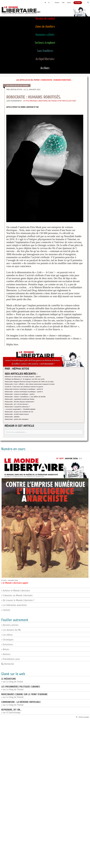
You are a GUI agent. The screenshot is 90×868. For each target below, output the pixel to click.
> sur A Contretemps (11, 711)
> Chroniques (7, 640)
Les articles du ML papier (28, 80)
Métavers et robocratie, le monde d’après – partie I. (23, 377)
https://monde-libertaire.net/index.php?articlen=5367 (50, 101)
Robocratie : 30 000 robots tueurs (17, 414)
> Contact (6, 610)
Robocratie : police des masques (17, 419)
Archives (45, 68)
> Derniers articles (10, 625)
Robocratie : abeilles (12, 417)
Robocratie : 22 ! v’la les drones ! (17, 404)
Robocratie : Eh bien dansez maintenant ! (20, 402)
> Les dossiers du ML (11, 630)
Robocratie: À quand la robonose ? (17, 407)
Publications (57, 3)
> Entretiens (7, 644)
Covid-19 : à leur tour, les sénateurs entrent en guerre (24, 387)
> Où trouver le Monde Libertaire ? (18, 600)
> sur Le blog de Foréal (12, 680)
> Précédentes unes (11, 659)
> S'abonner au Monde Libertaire (17, 595)
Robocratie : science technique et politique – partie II (24, 392)
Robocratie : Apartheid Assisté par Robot (20, 399)
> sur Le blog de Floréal (21, 688)
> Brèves (5, 649)
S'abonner (69, 3)
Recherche (8, 664)
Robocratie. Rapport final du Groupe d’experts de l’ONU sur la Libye (29, 382)
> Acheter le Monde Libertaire (16, 591)
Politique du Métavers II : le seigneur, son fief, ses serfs (25, 379)
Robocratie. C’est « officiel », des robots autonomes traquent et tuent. (30, 384)
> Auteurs (6, 654)
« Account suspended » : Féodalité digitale (20, 409)
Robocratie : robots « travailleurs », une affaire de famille (25, 397)
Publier (63, 3)
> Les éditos (7, 635)
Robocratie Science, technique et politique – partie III (24, 389)
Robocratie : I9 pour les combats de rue (19, 412)
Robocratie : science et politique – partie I (20, 394)
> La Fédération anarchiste (14, 605)
